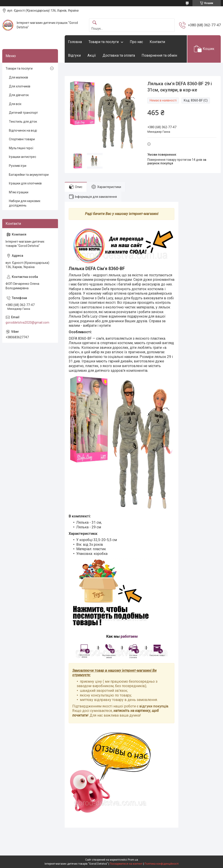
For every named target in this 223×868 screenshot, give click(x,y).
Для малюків (19, 77)
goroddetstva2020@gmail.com (27, 322)
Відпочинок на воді (23, 130)
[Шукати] (95, 23)
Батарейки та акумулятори (29, 175)
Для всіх (15, 104)
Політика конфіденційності (162, 864)
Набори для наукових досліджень (25, 203)
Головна (75, 42)
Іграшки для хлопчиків (25, 183)
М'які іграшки (19, 192)
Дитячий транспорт (23, 113)
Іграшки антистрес (23, 157)
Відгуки (74, 55)
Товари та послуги (104, 42)
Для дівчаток (19, 95)
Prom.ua (133, 860)
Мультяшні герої (21, 148)
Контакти (157, 42)
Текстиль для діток (23, 122)
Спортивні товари (22, 139)
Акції (92, 55)
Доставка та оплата (119, 55)
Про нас (136, 42)
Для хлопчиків (20, 86)
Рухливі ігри (18, 166)
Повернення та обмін (159, 55)
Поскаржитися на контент (126, 864)
